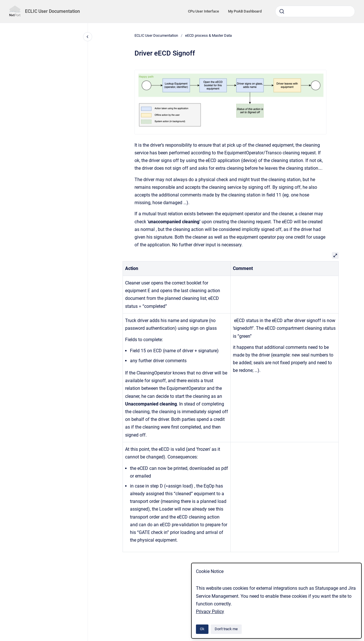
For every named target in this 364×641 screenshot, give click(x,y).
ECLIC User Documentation (52, 11)
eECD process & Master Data (208, 35)
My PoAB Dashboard (245, 11)
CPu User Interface (203, 11)
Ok (202, 629)
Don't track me (226, 629)
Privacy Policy (210, 612)
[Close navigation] (88, 37)
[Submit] (282, 11)
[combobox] (315, 11)
